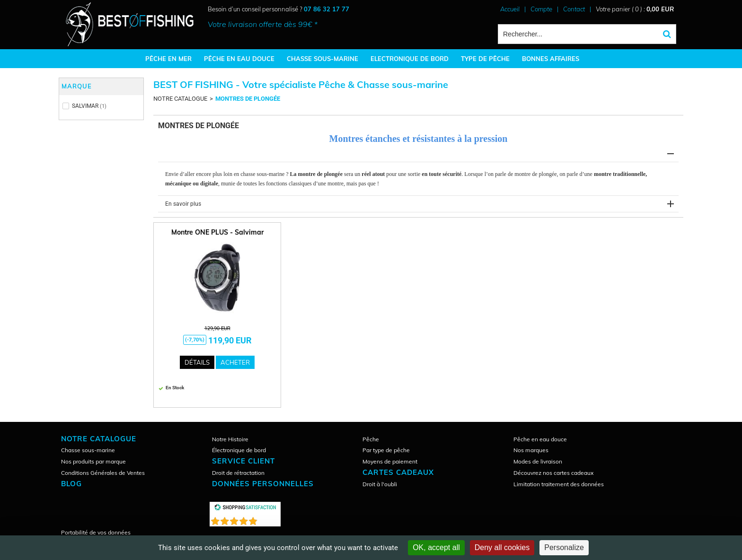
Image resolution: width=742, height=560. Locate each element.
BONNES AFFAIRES (551, 59)
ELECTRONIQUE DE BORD (410, 59)
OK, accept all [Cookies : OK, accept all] (436, 547)
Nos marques (531, 450)
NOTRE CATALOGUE (180, 99)
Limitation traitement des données (559, 484)
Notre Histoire (230, 439)
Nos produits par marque (93, 461)
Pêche (371, 439)
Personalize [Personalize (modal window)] (564, 547)
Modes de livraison (538, 461)
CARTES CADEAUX (398, 472)
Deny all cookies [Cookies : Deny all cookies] (502, 547)
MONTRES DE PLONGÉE (248, 99)
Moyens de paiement (390, 461)
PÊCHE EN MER (168, 59)
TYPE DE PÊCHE (485, 59)
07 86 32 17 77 (327, 9)
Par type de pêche (386, 450)
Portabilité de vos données (96, 532)
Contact (574, 9)
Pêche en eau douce (540, 439)
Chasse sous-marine (88, 450)
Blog (71, 484)
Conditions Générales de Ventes (103, 473)
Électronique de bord (239, 450)
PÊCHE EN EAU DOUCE (239, 59)
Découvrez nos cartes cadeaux (553, 473)
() (270, 519)
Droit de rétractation (238, 473)
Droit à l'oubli (380, 484)
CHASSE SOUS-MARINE (322, 59)
